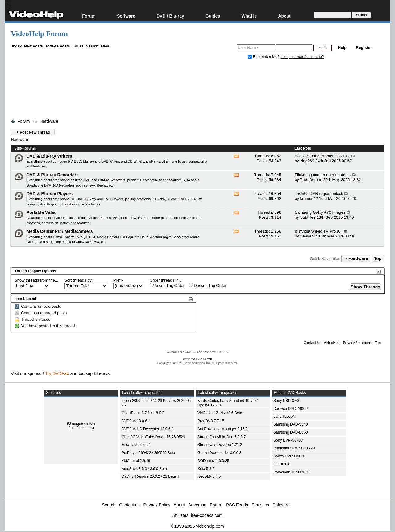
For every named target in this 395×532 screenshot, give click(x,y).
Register (364, 48)
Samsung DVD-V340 (291, 424)
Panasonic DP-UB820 (291, 472)
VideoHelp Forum (39, 34)
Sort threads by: (79, 280)
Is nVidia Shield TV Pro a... (319, 231)
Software (126, 16)
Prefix (118, 280)
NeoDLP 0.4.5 (209, 476)
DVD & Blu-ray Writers (49, 156)
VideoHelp (332, 342)
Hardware (49, 121)
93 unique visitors (81, 423)
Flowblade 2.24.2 (136, 445)
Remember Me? (264, 57)
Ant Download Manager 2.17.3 (222, 429)
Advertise (197, 505)
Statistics (260, 505)
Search (92, 46)
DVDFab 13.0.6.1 (136, 421)
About (284, 16)
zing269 (307, 161)
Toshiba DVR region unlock (319, 194)
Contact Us (312, 342)
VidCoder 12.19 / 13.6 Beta (220, 413)
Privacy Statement (358, 342)
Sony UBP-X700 (287, 401)
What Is (249, 16)
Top (378, 258)
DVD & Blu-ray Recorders (53, 175)
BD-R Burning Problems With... (322, 156)
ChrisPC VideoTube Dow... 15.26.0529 (153, 437)
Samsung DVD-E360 (291, 432)
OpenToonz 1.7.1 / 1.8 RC (143, 413)
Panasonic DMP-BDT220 (294, 448)
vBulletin (206, 359)
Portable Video (42, 212)
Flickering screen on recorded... (323, 175)
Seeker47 (309, 236)
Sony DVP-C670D (288, 440)
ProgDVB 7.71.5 (211, 421)
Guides (213, 16)
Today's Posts (57, 46)
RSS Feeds (237, 505)
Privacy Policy (157, 505)
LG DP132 (282, 464)
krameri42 (309, 198)
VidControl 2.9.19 (136, 461)
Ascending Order (167, 285)
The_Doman (311, 180)
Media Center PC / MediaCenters (60, 231)
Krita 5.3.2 (206, 469)
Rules (79, 46)
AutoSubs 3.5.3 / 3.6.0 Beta (144, 469)
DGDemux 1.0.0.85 (213, 461)
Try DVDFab (57, 373)
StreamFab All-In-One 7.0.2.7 (222, 437)
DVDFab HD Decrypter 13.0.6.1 (148, 429)
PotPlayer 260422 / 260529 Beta (148, 453)
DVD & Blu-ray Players (50, 194)
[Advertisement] (197, 90)
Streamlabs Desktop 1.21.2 (220, 445)
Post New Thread (33, 132)
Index (17, 46)
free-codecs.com (207, 515)
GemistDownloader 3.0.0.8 (219, 453)
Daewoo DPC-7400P (291, 409)
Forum (89, 16)
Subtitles (308, 217)
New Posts (33, 46)
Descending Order (208, 285)
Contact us (129, 505)
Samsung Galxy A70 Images (320, 212)
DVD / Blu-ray (170, 16)
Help (342, 48)
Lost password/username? (302, 57)
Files (105, 46)
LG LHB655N (284, 416)
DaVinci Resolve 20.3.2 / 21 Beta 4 (150, 476)
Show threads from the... (36, 280)
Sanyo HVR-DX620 (289, 456)
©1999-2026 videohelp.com (197, 526)
